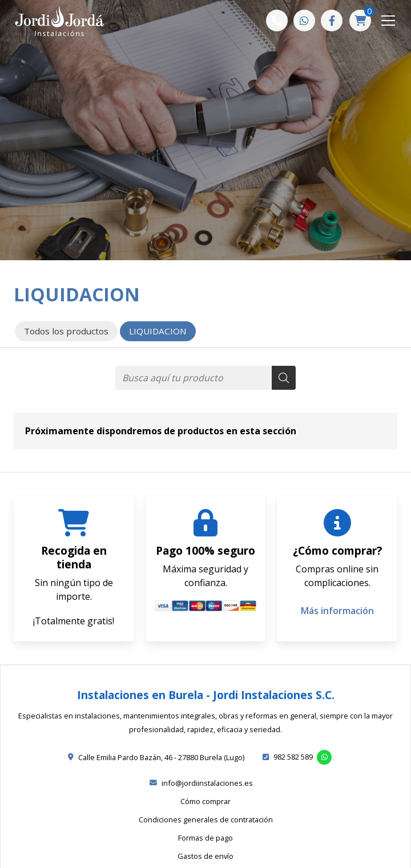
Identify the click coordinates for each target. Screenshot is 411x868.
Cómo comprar (205, 801)
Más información (337, 611)
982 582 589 (293, 757)
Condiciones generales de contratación (206, 819)
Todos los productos (66, 331)
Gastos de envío (205, 856)
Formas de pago (205, 838)
